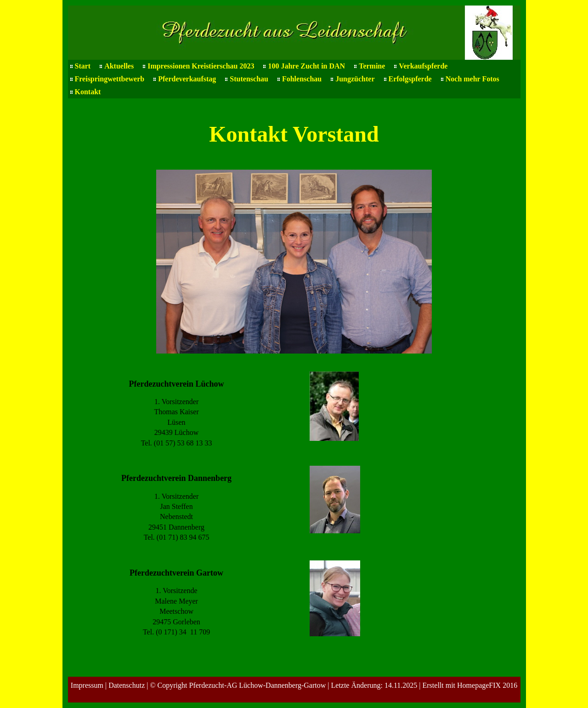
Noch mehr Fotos (472, 79)
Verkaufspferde (423, 66)
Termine (372, 66)
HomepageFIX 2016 (487, 685)
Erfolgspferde (410, 79)
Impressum (87, 685)
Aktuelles (119, 66)
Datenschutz (127, 685)
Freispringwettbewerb (110, 79)
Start (83, 66)
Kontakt (88, 92)
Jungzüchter (355, 79)
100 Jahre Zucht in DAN (306, 66)
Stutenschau (249, 79)
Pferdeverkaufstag (187, 79)
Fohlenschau (302, 79)
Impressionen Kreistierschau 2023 (201, 66)
